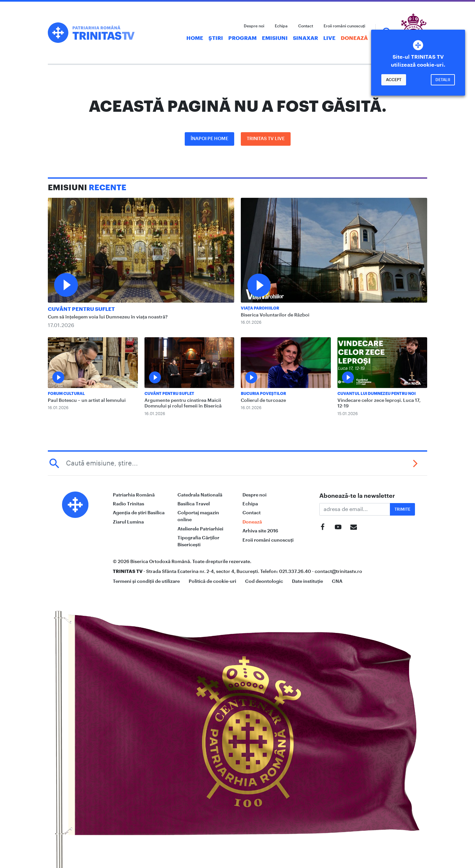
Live (329, 38)
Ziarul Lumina (128, 522)
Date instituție (307, 581)
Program (242, 38)
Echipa (281, 26)
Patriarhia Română (134, 495)
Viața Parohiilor (260, 308)
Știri (216, 38)
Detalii (443, 80)
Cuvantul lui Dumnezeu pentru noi (377, 394)
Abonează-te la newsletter (357, 496)
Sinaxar (305, 38)
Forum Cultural (66, 394)
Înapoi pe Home (209, 139)
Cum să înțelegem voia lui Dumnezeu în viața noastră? (108, 317)
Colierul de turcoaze (263, 401)
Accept (394, 80)
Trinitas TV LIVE (266, 139)
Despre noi (254, 26)
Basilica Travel (194, 504)
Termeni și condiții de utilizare (146, 581)
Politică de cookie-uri (212, 581)
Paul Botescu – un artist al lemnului (87, 401)
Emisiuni (275, 38)
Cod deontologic (264, 581)
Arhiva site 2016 (260, 531)
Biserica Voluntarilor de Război (275, 315)
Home (195, 38)
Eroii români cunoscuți (344, 26)
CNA (337, 581)
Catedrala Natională (200, 495)
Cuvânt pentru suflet (81, 309)
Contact (306, 26)
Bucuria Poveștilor (263, 394)
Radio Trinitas (128, 504)
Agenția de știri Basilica (139, 513)
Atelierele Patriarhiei (200, 529)
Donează (354, 38)
